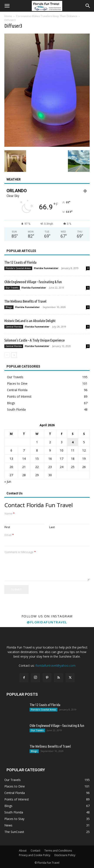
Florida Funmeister (46, 268)
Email (9, 535)
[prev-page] (7, 355)
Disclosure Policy (65, 855)
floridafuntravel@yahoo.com (55, 666)
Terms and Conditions (58, 851)
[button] (7, 6)
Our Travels (12, 288)
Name (10, 514)
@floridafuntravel (47, 622)
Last (52, 527)
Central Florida (14, 327)
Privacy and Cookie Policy (35, 855)
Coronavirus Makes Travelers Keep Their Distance (47, 16)
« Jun (8, 482)
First (7, 527)
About (23, 851)
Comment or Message (20, 552)
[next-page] (14, 355)
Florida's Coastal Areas (18, 268)
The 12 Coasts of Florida (20, 262)
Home (8, 16)
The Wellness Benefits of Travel (25, 301)
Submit (16, 589)
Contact (35, 851)
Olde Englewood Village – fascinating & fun (33, 282)
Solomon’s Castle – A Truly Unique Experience (34, 340)
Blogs (9, 307)
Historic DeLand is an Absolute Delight (30, 321)
